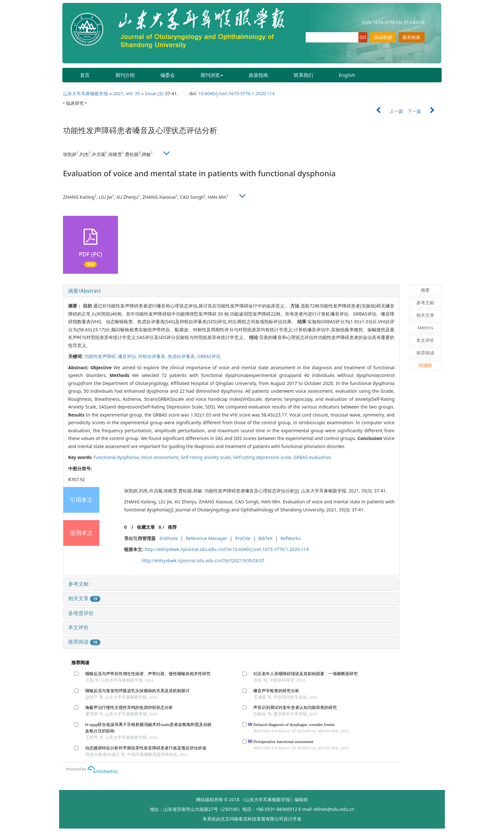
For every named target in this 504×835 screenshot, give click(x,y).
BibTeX (265, 538)
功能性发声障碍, (101, 356)
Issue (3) (154, 93)
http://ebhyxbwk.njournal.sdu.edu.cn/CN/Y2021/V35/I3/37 (203, 560)
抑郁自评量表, (153, 356)
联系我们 (303, 75)
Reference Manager (207, 538)
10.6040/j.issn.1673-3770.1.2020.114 (237, 93)
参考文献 (78, 584)
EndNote (169, 538)
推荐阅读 (84, 642)
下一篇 (424, 111)
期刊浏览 (212, 75)
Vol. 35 (133, 93)
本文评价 (78, 627)
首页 (85, 75)
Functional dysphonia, (117, 457)
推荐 (172, 527)
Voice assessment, (161, 457)
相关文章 (84, 598)
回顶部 (425, 365)
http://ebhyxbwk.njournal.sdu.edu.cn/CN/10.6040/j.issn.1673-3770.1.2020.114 (227, 549)
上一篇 (386, 111)
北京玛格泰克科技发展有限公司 (252, 819)
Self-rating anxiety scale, (207, 457)
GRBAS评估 (209, 356)
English (347, 75)
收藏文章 (146, 527)
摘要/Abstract (85, 291)
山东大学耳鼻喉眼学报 (85, 93)
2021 (118, 93)
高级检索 (383, 37)
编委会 (168, 75)
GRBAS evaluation (312, 457)
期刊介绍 (125, 75)
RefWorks (291, 538)
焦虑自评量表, (182, 356)
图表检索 (411, 37)
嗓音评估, (128, 356)
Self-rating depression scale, (263, 457)
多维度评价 (81, 613)
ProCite (243, 538)
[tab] (231, 291)
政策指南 (258, 75)
